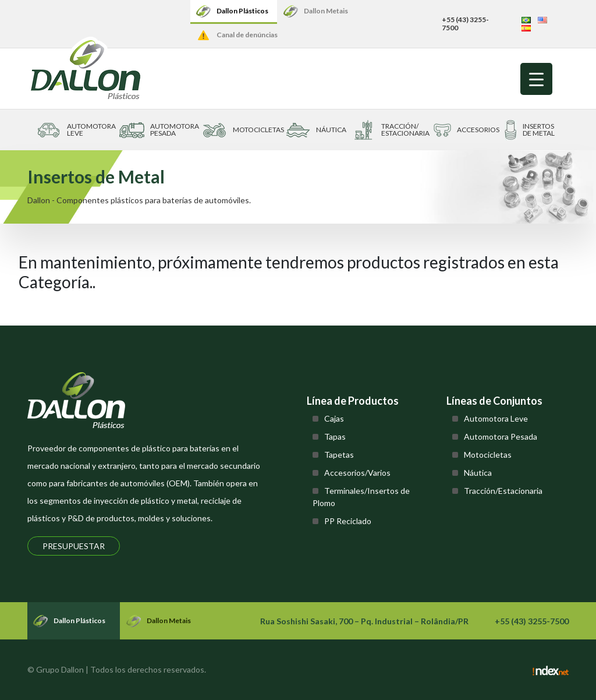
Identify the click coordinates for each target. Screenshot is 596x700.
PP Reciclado (348, 521)
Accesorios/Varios (357, 473)
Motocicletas (488, 455)
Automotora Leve (496, 418)
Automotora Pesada (501, 436)
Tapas (335, 436)
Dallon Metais (326, 11)
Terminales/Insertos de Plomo (361, 497)
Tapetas (339, 455)
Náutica (478, 473)
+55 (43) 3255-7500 (465, 24)
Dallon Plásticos (242, 11)
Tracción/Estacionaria (503, 491)
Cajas (334, 418)
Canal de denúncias (247, 35)
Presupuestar (74, 546)
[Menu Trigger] (536, 79)
